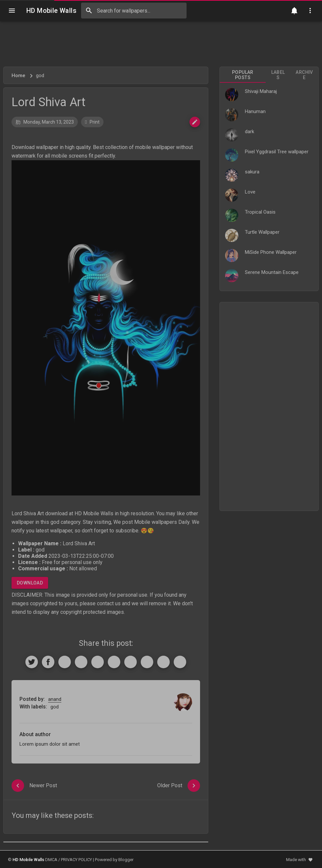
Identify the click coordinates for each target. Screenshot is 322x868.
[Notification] (294, 11)
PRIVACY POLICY (76, 860)
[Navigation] (12, 11)
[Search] (89, 11)
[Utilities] (310, 11)
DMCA (51, 860)
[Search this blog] (134, 11)
